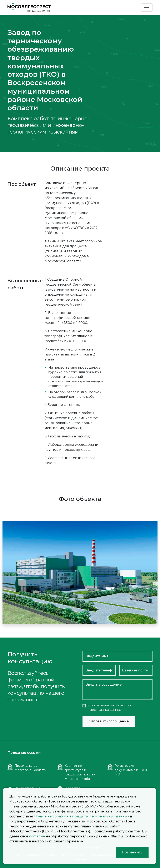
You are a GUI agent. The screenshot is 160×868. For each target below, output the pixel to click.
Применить (132, 852)
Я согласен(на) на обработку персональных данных (109, 708)
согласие (37, 836)
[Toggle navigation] (147, 7)
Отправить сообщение (109, 721)
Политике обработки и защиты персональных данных (82, 816)
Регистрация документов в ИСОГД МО (131, 770)
